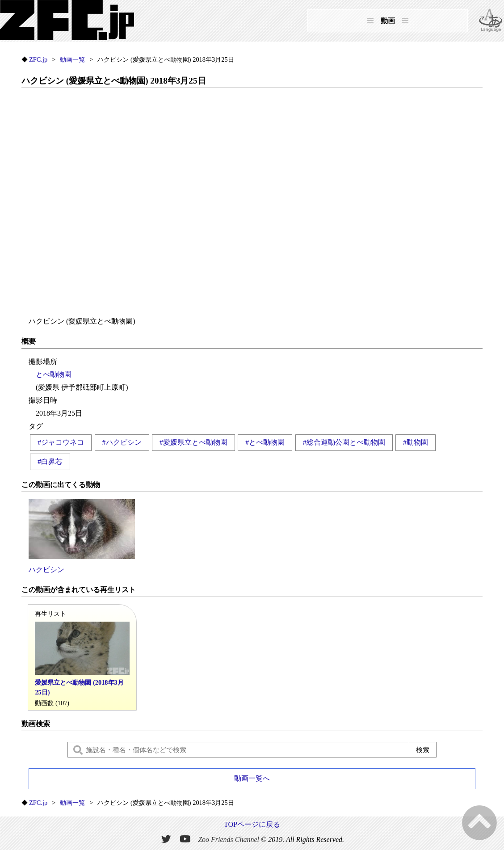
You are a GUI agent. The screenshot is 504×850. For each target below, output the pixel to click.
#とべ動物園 (265, 442)
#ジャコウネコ (61, 442)
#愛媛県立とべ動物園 (193, 442)
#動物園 (416, 442)
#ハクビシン (122, 442)
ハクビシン (82, 536)
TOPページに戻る (252, 824)
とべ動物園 (54, 374)
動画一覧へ (252, 778)
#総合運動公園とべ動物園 (344, 442)
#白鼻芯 (50, 461)
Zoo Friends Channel (229, 839)
